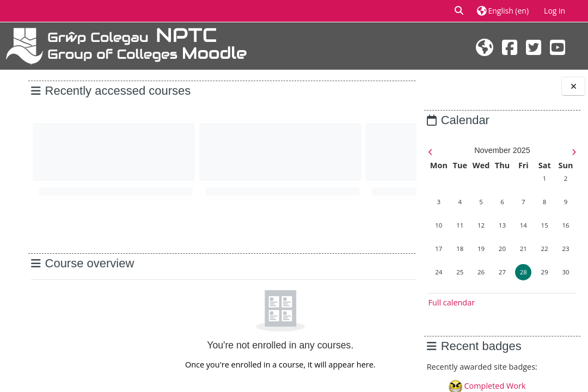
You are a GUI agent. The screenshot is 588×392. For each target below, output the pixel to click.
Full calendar (451, 302)
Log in (555, 11)
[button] (460, 11)
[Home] (126, 45)
